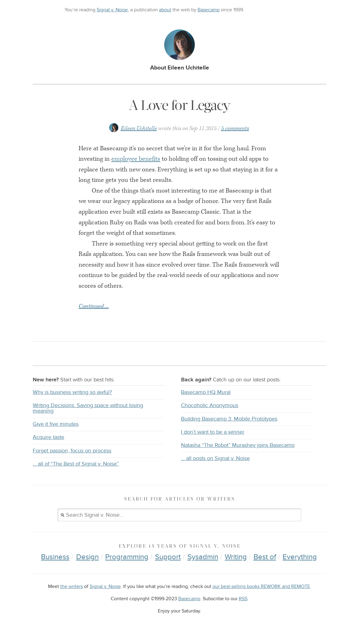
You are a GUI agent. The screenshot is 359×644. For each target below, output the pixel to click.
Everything (300, 557)
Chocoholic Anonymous (210, 405)
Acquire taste (48, 437)
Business (55, 557)
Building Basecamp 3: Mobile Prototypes (229, 419)
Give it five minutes (56, 424)
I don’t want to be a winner (213, 432)
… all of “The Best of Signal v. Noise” (76, 464)
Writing (236, 557)
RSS (243, 599)
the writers (72, 587)
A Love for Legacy (179, 105)
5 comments (235, 128)
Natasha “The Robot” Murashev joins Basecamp (238, 445)
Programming (127, 557)
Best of (265, 557)
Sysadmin (203, 557)
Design (87, 557)
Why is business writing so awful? (72, 392)
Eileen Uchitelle (139, 128)
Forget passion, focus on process (72, 451)
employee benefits (136, 159)
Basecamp (209, 10)
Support (168, 557)
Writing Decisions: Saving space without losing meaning (88, 408)
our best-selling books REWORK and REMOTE (261, 587)
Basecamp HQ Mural (206, 392)
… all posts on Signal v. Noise (215, 458)
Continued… (94, 306)
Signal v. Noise (112, 10)
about (165, 10)
